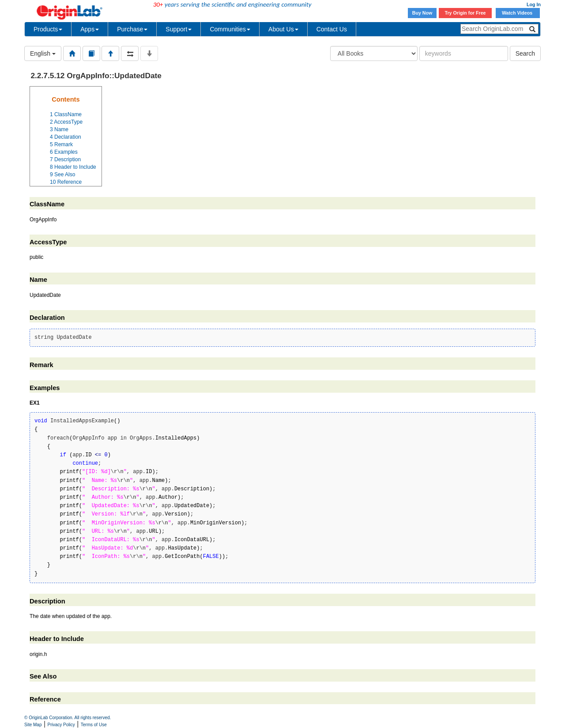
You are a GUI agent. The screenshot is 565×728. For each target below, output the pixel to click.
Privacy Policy (61, 725)
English (43, 53)
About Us (283, 29)
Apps (90, 29)
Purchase (132, 29)
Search (525, 53)
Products (48, 29)
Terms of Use (94, 725)
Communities (230, 29)
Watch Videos (518, 13)
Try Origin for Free (465, 13)
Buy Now (422, 13)
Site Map (33, 725)
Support (179, 29)
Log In (534, 4)
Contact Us (332, 29)
